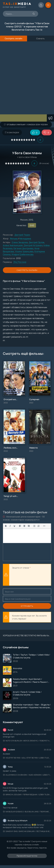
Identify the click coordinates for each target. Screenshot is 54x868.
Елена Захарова (20, 242)
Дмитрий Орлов (37, 242)
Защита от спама (21, 568)
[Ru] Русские (20, 262)
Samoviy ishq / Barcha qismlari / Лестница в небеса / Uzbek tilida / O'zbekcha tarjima (27, 831)
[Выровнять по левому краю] (20, 526)
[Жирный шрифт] (6, 526)
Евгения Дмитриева (23, 248)
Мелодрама (25, 238)
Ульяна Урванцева (24, 251)
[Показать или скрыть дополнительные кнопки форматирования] (34, 526)
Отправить (27, 606)
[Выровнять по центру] (24, 526)
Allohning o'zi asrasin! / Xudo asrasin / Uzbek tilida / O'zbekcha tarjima (27, 775)
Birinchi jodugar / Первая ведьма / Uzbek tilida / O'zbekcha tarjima (27, 795)
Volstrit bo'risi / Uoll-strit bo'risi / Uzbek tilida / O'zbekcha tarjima (27, 758)
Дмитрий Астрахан (33, 245)
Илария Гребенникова (23, 254)
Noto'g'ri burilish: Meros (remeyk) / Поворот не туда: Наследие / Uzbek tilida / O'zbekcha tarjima (27, 741)
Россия (24, 220)
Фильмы (14, 238)
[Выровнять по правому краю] (29, 526)
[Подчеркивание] (14, 526)
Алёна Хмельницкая (13, 245)
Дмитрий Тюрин (22, 235)
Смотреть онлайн (27, 270)
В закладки (12, 133)
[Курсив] (10, 526)
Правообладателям (27, 856)
